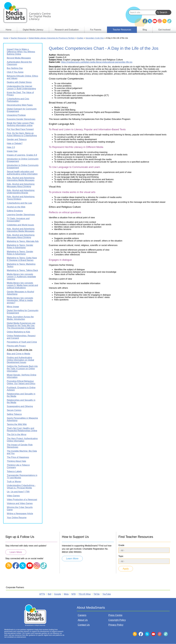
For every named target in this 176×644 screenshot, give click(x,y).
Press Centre (115, 615)
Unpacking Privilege (16, 115)
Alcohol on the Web (16, 207)
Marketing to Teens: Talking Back (22, 270)
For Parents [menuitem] (96, 30)
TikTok (169, 21)
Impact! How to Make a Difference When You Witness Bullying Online (21, 52)
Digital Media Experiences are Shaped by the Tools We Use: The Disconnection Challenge (21, 326)
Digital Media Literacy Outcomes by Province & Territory (52, 38)
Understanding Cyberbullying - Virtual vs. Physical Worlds (21, 487)
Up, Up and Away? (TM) (18, 492)
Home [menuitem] (8, 30)
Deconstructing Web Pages (20, 105)
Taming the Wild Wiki (17, 424)
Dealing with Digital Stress (19, 82)
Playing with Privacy (16, 346)
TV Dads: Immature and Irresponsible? (18, 220)
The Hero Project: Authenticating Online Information (22, 440)
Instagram (160, 21)
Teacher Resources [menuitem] (122, 30)
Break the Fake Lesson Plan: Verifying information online (21, 124)
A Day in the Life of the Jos (20, 350)
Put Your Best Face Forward (20, 129)
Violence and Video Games (20, 503)
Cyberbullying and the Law (19, 203)
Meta (66, 594)
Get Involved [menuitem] (164, 30)
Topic (121, 556)
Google (58, 594)
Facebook (145, 20)
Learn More (16, 552)
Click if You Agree (15, 72)
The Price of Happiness (18, 457)
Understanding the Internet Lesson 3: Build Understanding (21, 87)
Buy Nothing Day (15, 68)
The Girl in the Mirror (17, 434)
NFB (74, 594)
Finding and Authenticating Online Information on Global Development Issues (20, 360)
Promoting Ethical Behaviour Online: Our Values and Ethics (21, 382)
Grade (121, 545)
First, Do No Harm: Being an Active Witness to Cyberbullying (22, 134)
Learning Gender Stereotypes (21, 215)
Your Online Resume (17, 518)
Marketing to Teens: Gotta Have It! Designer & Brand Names (22, 259)
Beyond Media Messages (19, 58)
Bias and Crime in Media (18, 354)
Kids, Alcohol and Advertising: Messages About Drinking (21, 185)
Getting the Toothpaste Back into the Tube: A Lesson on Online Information (22, 369)
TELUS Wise (85, 594)
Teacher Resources (19, 38)
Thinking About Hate (16, 461)
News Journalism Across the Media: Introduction (20, 318)
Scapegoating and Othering (20, 406)
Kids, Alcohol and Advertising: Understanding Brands (21, 192)
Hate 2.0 (11, 147)
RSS (165, 21)
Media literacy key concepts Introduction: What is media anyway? (20, 300)
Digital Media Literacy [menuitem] (33, 30)
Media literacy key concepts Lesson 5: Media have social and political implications (22, 285)
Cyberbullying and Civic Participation (18, 100)
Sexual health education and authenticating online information (22, 173)
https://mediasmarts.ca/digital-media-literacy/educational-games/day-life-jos (97, 62)
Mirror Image (13, 307)
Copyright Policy (117, 620)
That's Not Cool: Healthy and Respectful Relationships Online (22, 429)
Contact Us (84, 625)
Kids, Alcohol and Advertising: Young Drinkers (21, 198)
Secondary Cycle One (95, 38)
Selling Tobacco (14, 414)
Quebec (80, 38)
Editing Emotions (15, 211)
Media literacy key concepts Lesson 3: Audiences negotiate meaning (21, 277)
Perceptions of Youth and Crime (22, 342)
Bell (50, 594)
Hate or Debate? (15, 143)
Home (6, 38)
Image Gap (12, 151)
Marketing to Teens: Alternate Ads (23, 241)
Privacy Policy (116, 625)
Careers (82, 615)
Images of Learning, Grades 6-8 (22, 155)
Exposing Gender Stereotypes (21, 119)
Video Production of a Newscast (22, 500)
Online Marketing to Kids (18, 332)
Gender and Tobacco (17, 139)
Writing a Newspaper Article (20, 514)
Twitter (150, 21)
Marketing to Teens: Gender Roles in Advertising (20, 246)
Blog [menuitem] (145, 30)
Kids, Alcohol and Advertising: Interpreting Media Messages (21, 179)
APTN (42, 594)
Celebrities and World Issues (20, 225)
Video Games (13, 496)
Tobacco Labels (14, 471)
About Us (83, 620)
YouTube (155, 21)
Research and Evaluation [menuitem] (67, 30)
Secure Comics (14, 410)
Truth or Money (14, 482)
